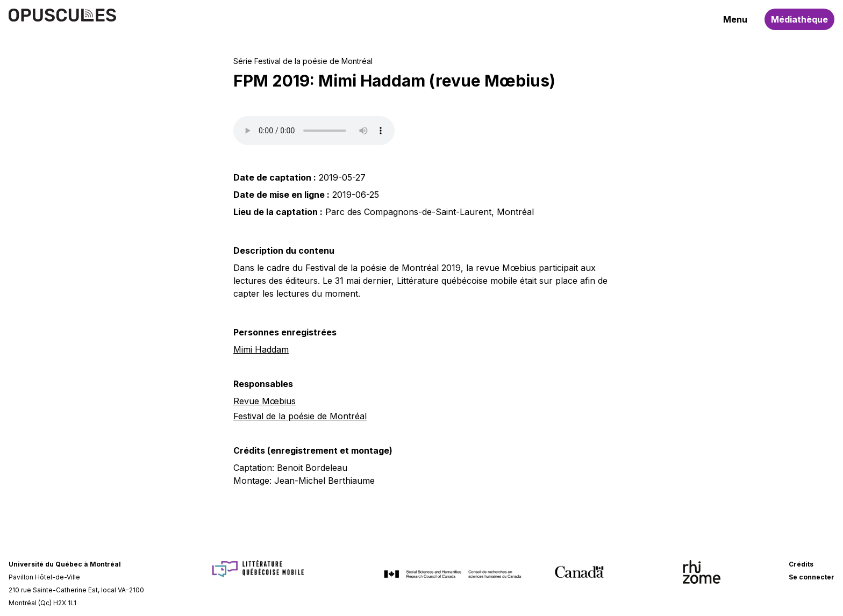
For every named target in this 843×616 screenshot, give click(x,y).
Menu (735, 19)
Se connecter (812, 577)
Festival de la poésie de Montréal (300, 416)
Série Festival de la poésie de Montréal (303, 61)
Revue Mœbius (265, 401)
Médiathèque (799, 19)
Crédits (801, 564)
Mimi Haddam (261, 349)
